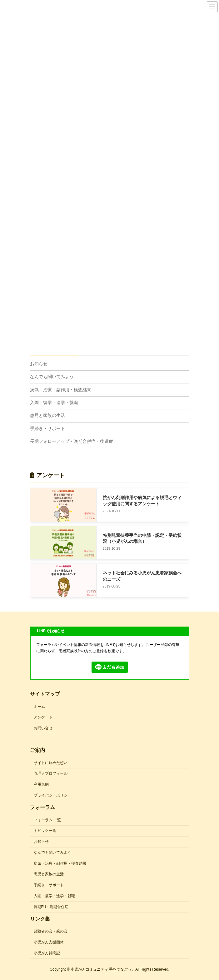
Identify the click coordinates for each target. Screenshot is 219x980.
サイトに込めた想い (51, 762)
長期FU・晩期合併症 (51, 907)
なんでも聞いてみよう (52, 377)
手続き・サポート (47, 428)
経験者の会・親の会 (51, 931)
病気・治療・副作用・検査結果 (61, 390)
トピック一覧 (45, 831)
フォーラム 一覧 (47, 820)
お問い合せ (43, 728)
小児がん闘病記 (47, 953)
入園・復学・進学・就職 (54, 402)
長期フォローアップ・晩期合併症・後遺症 (72, 441)
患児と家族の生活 (47, 415)
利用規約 (41, 784)
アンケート (43, 717)
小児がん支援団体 (49, 942)
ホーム (39, 706)
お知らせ (39, 364)
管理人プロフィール (51, 773)
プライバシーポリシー (52, 795)
